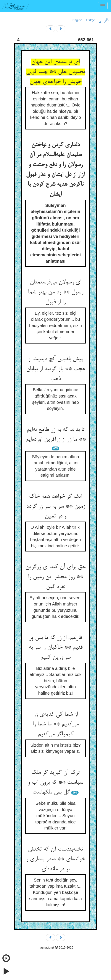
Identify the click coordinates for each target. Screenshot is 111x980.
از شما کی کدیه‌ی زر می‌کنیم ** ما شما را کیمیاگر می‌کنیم (55, 724)
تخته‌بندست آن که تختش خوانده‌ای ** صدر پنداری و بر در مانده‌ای (56, 859)
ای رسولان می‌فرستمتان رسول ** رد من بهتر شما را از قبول (56, 292)
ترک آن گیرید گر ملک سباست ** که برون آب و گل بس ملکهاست (55, 783)
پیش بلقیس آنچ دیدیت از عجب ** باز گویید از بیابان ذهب (55, 369)
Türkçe (90, 20)
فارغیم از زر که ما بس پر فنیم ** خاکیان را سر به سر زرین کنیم (56, 648)
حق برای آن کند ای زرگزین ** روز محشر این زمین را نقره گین (56, 577)
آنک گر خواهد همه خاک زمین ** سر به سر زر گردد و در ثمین (56, 506)
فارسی (103, 20)
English (77, 20)
